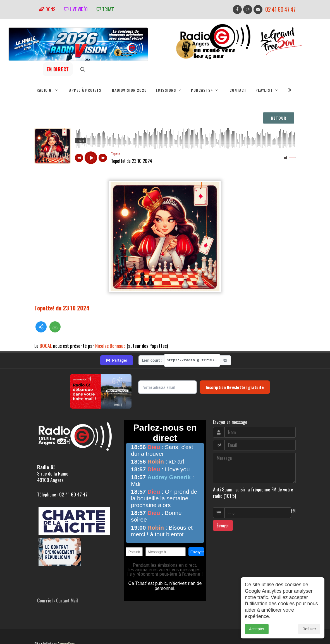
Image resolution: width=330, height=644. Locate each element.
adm (40, 627)
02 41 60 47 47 (280, 9)
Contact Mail (67, 578)
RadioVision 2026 (129, 90)
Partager (116, 338)
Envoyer (223, 503)
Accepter (257, 629)
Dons (47, 9)
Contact (238, 90)
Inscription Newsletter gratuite (235, 365)
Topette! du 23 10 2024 (62, 308)
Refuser (309, 629)
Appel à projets (85, 90)
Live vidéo (76, 9)
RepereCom (66, 621)
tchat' (105, 9)
